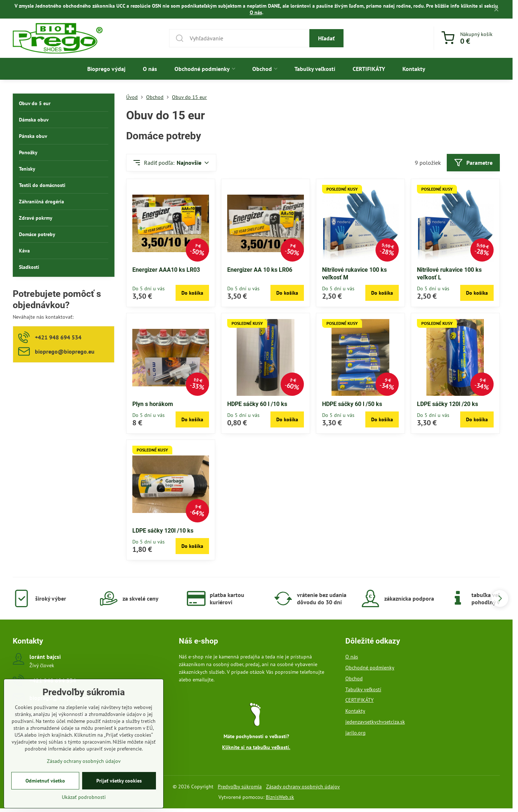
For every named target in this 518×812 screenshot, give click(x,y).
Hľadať (326, 38)
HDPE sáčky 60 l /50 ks (352, 404)
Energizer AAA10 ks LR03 (166, 270)
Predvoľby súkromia (240, 787)
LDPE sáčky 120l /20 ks (447, 404)
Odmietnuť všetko (45, 791)
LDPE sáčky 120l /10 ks (163, 531)
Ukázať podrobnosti (84, 807)
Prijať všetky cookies (119, 791)
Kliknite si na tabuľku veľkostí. (256, 747)
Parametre (473, 163)
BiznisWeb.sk (280, 797)
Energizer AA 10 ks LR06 (260, 270)
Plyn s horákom (153, 404)
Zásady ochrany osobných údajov (303, 787)
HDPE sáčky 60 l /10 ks (257, 404)
